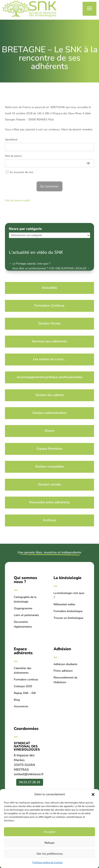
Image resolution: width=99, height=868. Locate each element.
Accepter (50, 832)
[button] (93, 794)
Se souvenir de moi (19, 172)
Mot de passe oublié (17, 200)
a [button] (90, 9)
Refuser (49, 843)
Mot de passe (13, 156)
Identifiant (11, 140)
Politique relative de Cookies (48, 862)
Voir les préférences (49, 854)
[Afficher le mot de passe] (88, 163)
